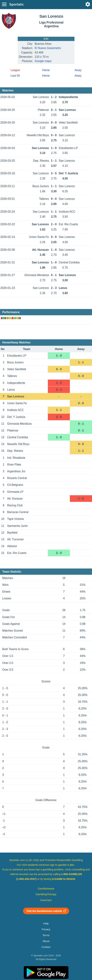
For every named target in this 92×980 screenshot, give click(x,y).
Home (46, 70)
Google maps (43, 61)
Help (46, 924)
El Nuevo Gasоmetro (48, 48)
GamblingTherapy (46, 894)
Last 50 (15, 76)
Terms (46, 935)
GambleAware (46, 889)
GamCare (46, 900)
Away (78, 70)
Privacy (46, 929)
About (46, 941)
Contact (46, 947)
